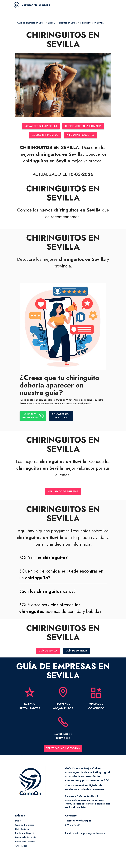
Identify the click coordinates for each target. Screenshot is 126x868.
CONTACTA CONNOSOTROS (62, 417)
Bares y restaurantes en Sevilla (62, 23)
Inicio (18, 823)
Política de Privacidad (26, 839)
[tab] (63, 559)
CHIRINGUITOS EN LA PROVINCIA (84, 126)
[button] (63, 559)
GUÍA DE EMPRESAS (77, 652)
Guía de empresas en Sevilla (31, 23)
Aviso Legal (21, 848)
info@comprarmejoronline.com (89, 835)
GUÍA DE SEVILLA (47, 652)
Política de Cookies (25, 843)
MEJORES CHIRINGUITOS (44, 135)
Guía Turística (22, 831)
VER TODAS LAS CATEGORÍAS (63, 750)
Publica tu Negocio (25, 835)
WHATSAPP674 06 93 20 (33, 417)
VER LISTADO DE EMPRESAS (63, 493)
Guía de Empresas (25, 827)
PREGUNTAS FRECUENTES (81, 135)
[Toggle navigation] (111, 5)
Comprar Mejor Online (36, 5)
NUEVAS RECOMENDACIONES (39, 126)
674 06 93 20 (72, 827)
